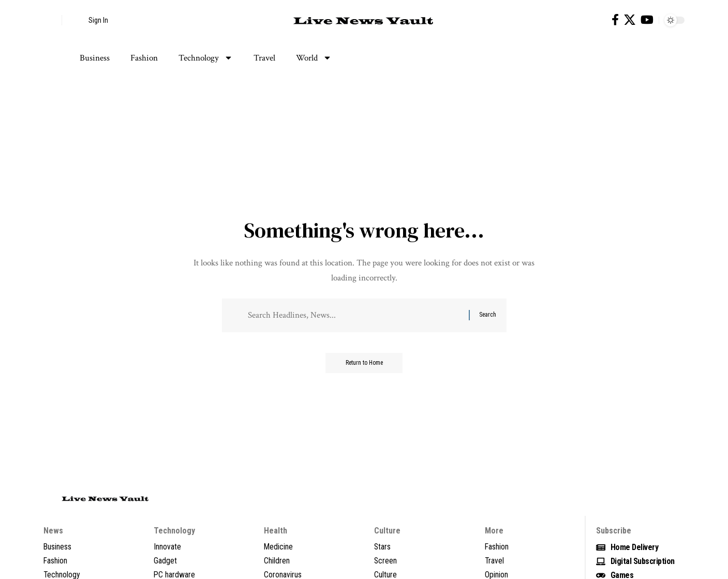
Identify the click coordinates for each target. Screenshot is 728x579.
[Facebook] (615, 20)
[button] (51, 20)
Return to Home (364, 364)
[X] (630, 20)
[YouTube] (647, 20)
